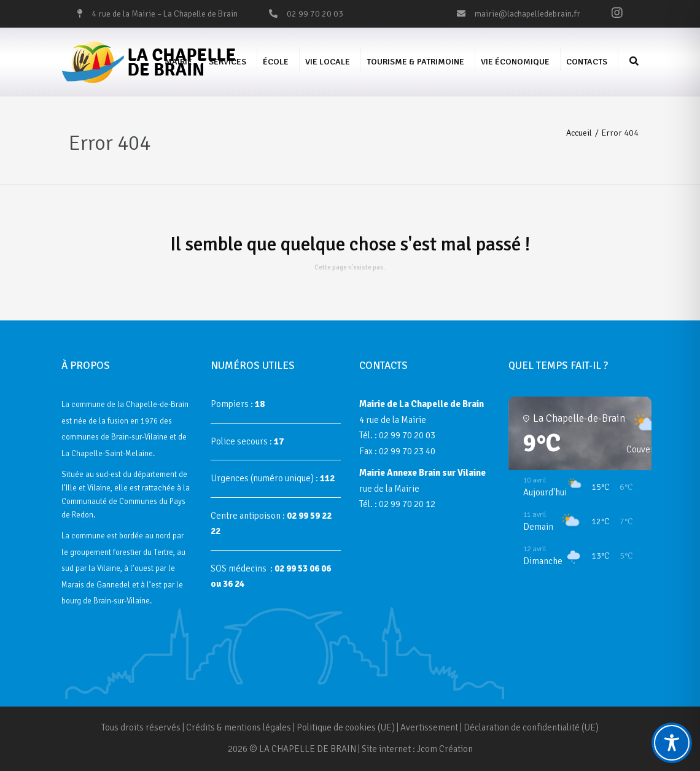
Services (227, 62)
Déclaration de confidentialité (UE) (531, 727)
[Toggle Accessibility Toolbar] (672, 743)
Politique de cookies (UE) (346, 727)
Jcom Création (445, 749)
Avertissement (429, 727)
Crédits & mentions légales (239, 727)
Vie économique (515, 62)
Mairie (178, 62)
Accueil (579, 133)
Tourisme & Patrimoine (415, 62)
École (276, 62)
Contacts (587, 62)
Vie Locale (328, 62)
